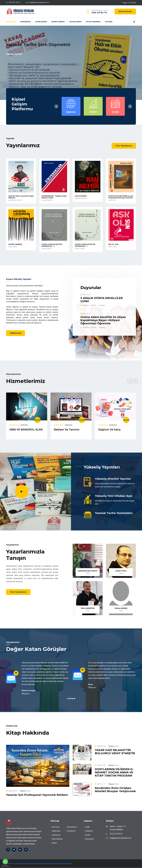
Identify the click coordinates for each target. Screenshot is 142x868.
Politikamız (88, 831)
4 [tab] (73, 699)
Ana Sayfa (11, 22)
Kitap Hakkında (93, 22)
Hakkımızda (26, 22)
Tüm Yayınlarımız (124, 146)
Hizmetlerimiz (58, 22)
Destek (87, 835)
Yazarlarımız (75, 22)
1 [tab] (67, 699)
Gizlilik (87, 827)
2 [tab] (69, 699)
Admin (25, 791)
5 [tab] (75, 699)
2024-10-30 (100, 765)
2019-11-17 (100, 784)
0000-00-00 (12, 791)
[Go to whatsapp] (5, 862)
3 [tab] (71, 699)
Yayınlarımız (41, 22)
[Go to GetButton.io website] (5, 866)
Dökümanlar (89, 839)
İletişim (109, 22)
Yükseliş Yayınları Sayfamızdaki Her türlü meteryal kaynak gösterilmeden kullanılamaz (39, 864)
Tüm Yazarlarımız (18, 592)
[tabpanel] (38, 678)
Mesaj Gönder (125, 11)
